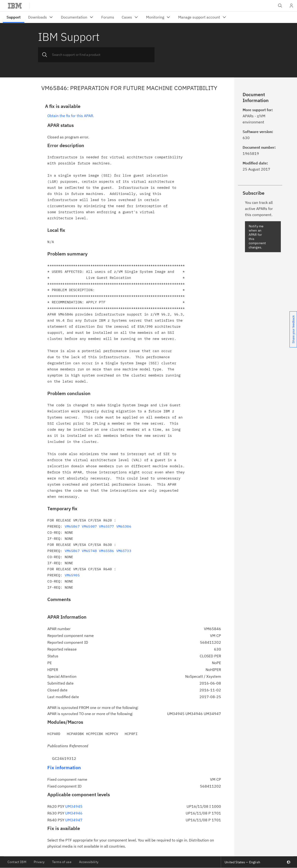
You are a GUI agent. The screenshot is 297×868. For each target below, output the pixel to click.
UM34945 (74, 806)
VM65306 (124, 526)
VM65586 (106, 551)
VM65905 (72, 575)
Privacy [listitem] (39, 862)
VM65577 (106, 526)
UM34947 (74, 820)
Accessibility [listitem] (89, 862)
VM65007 (89, 526)
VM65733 (124, 551)
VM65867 (72, 526)
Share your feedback (293, 329)
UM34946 (74, 813)
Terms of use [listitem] (62, 862)
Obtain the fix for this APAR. (71, 116)
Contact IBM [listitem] (17, 862)
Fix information (64, 767)
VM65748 (89, 551)
